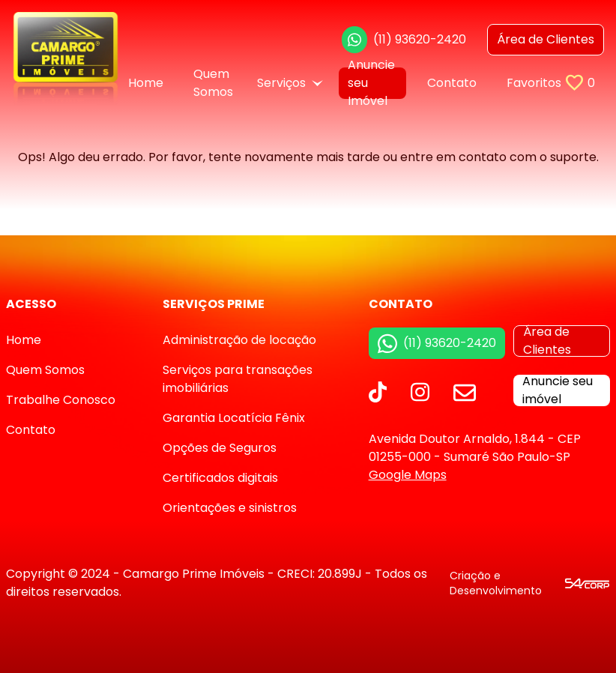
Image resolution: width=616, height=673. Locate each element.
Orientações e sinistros (230, 508)
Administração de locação (239, 340)
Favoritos (551, 83)
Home (146, 83)
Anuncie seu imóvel (558, 390)
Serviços (290, 83)
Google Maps (408, 475)
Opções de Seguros (220, 448)
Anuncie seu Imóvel (371, 83)
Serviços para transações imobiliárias (238, 379)
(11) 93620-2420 (404, 40)
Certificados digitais (220, 478)
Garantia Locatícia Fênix (234, 418)
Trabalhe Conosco (61, 400)
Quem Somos (213, 83)
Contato (452, 83)
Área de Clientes (547, 341)
